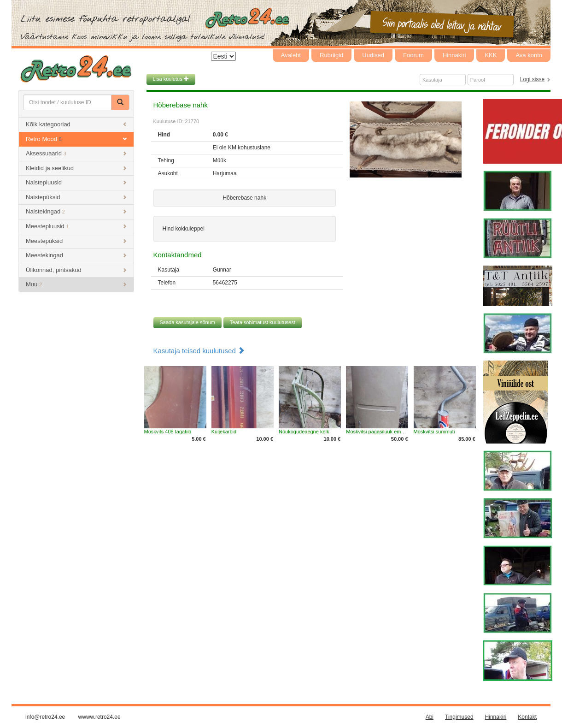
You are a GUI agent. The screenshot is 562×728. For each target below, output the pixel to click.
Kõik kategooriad (76, 124)
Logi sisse (532, 79)
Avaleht (291, 55)
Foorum (413, 55)
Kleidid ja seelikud (76, 168)
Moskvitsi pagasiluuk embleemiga (384, 432)
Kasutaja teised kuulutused (199, 351)
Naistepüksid (76, 197)
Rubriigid (331, 55)
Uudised (373, 55)
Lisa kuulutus (171, 79)
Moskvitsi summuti (434, 432)
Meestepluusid (76, 226)
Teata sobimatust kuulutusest (263, 322)
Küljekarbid (224, 432)
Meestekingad (76, 255)
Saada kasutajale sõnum (187, 322)
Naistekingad (76, 211)
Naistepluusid (76, 182)
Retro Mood (76, 139)
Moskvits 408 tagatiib (168, 432)
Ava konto (529, 55)
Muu (76, 284)
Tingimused (459, 717)
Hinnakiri (454, 55)
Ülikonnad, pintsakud (76, 270)
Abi (430, 717)
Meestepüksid (76, 241)
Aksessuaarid (76, 153)
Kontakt (527, 717)
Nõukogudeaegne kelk (304, 432)
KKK (491, 55)
